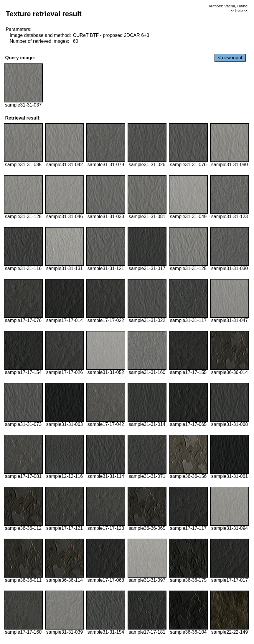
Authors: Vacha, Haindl (229, 6)
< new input (230, 58)
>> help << (239, 10)
